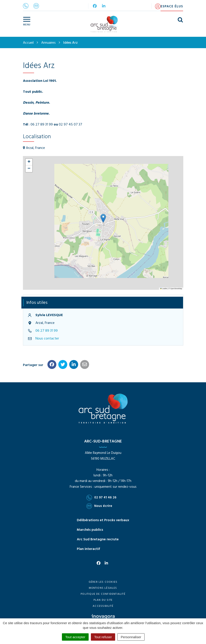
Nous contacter (47, 339)
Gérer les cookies (103, 582)
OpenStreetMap (176, 289)
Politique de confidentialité (103, 594)
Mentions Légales (103, 588)
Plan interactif (88, 549)
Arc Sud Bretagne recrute (98, 539)
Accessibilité (103, 606)
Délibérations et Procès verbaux (103, 520)
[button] (103, 218)
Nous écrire (99, 506)
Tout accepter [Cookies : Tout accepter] (75, 637)
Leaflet (164, 289)
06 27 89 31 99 (47, 331)
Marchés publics (90, 530)
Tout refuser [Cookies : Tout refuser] (103, 637)
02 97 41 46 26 (101, 498)
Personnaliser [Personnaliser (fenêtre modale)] (131, 637)
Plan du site (103, 600)
